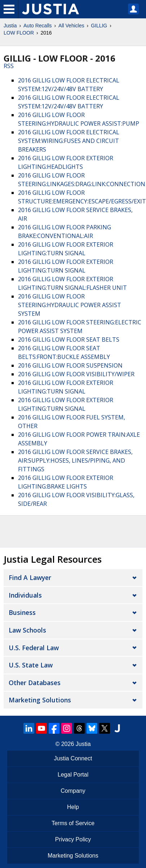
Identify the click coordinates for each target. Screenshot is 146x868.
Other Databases (35, 683)
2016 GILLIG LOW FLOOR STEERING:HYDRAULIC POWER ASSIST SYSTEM (70, 305)
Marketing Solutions (40, 700)
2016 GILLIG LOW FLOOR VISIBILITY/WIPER (76, 374)
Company (73, 791)
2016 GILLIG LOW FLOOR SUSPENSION (70, 365)
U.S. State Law (31, 665)
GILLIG (99, 26)
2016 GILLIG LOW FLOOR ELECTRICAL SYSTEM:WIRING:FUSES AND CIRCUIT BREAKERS (69, 141)
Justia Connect (73, 758)
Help (73, 807)
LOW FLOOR (19, 33)
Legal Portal (73, 775)
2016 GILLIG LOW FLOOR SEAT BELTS (69, 339)
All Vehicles (71, 26)
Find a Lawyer (30, 577)
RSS (9, 66)
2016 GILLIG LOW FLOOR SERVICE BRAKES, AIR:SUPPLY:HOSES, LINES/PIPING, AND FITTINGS (75, 460)
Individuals (25, 595)
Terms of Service (73, 823)
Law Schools (27, 630)
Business (22, 612)
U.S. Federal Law (34, 648)
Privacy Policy (73, 839)
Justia (10, 26)
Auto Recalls (38, 26)
